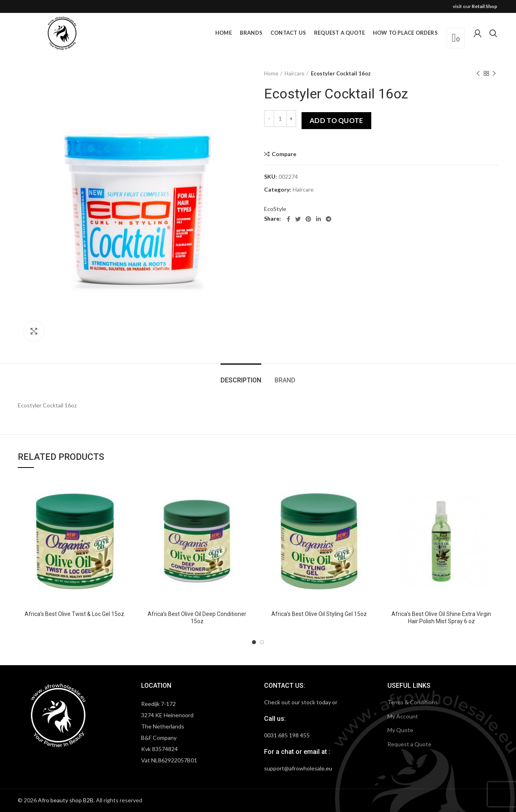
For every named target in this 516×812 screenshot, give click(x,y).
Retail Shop (484, 6)
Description (241, 380)
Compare (284, 154)
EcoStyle (275, 209)
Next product (494, 74)
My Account (403, 716)
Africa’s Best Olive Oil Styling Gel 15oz (319, 614)
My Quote (400, 730)
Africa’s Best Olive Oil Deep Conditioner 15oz (197, 618)
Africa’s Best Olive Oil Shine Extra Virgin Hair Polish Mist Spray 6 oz (441, 618)
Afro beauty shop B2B (66, 800)
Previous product (478, 74)
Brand (285, 380)
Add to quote (336, 120)
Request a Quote (409, 744)
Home (271, 73)
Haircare (294, 73)
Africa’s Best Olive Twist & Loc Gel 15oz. (75, 614)
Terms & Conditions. (413, 702)
